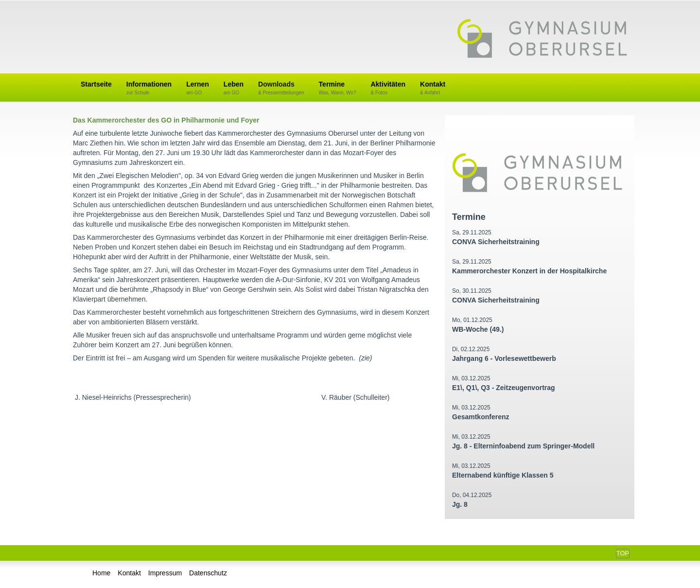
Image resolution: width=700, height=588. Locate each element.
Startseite (96, 84)
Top (623, 553)
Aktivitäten (388, 88)
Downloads (281, 88)
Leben (234, 88)
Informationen (149, 88)
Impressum (165, 573)
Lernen (198, 88)
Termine (338, 88)
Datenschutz (208, 573)
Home (101, 573)
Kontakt (433, 88)
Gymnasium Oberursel (542, 39)
